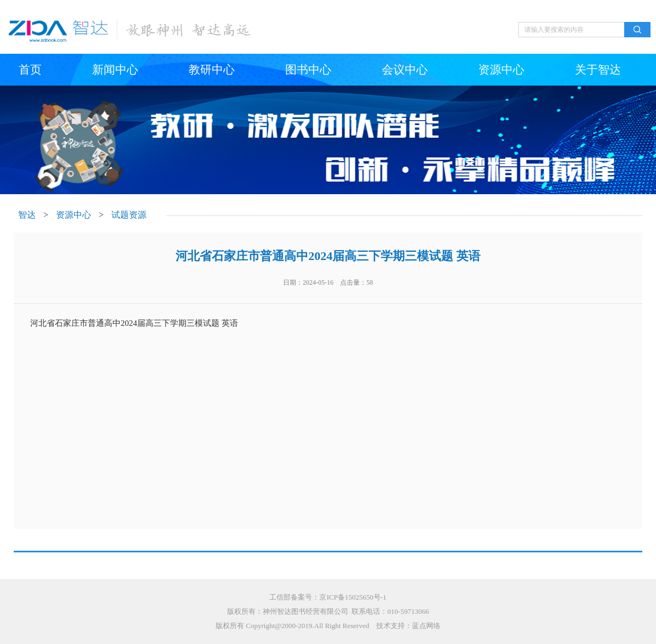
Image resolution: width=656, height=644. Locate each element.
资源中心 (501, 70)
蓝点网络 (426, 626)
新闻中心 (115, 70)
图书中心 (308, 70)
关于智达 (598, 70)
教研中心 (212, 70)
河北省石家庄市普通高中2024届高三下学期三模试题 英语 (134, 323)
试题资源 (129, 215)
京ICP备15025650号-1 (353, 597)
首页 (30, 70)
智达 (27, 215)
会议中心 (405, 70)
